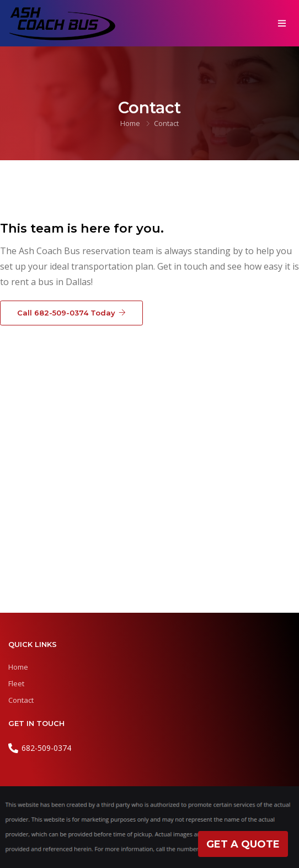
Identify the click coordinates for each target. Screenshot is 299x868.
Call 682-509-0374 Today (71, 312)
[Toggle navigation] (282, 23)
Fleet (16, 683)
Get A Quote (243, 844)
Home (130, 123)
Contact (21, 700)
